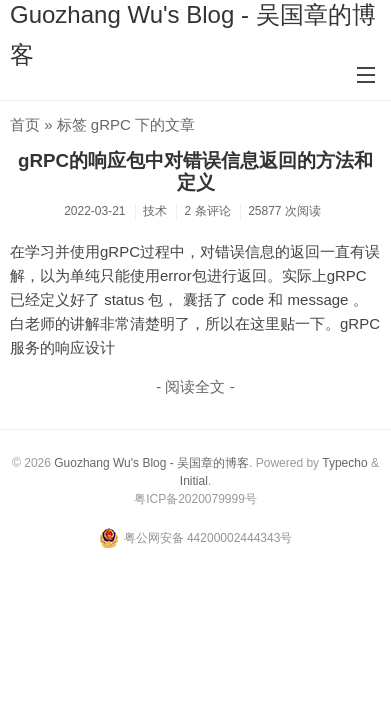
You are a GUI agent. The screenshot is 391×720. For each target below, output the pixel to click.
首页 (25, 124)
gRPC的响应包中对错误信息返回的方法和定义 (195, 172)
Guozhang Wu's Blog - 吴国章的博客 (151, 463)
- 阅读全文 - (195, 386)
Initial (194, 481)
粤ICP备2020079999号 (195, 499)
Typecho (344, 463)
